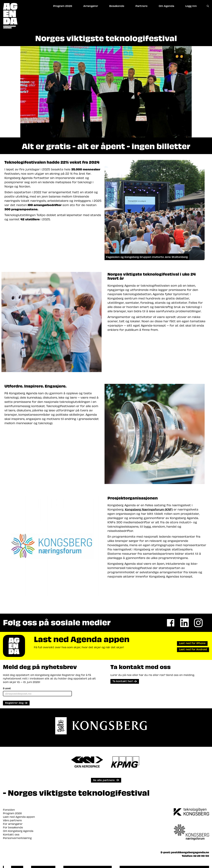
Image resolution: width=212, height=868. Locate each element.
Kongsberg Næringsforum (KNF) (149, 509)
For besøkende (13, 827)
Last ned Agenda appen (19, 817)
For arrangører (13, 824)
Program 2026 (12, 813)
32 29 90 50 (201, 856)
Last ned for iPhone (192, 643)
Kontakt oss (11, 834)
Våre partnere (12, 820)
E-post (7, 688)
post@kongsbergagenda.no (190, 852)
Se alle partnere (104, 780)
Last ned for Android (193, 649)
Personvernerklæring (17, 838)
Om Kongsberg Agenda (18, 831)
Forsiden (9, 810)
